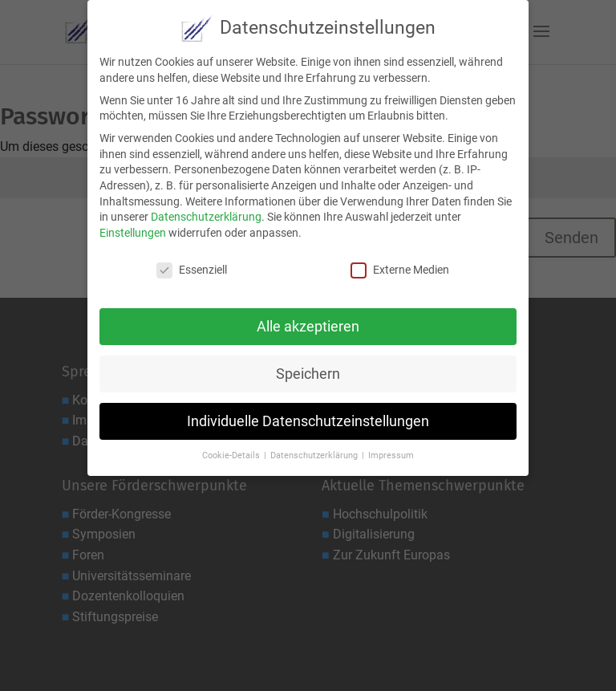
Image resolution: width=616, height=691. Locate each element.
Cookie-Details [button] (232, 449)
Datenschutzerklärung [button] (315, 449)
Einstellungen (133, 226)
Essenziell (192, 264)
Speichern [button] (308, 368)
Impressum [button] (391, 449)
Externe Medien (400, 264)
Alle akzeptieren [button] (308, 320)
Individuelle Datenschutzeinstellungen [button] (308, 415)
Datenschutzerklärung (206, 210)
